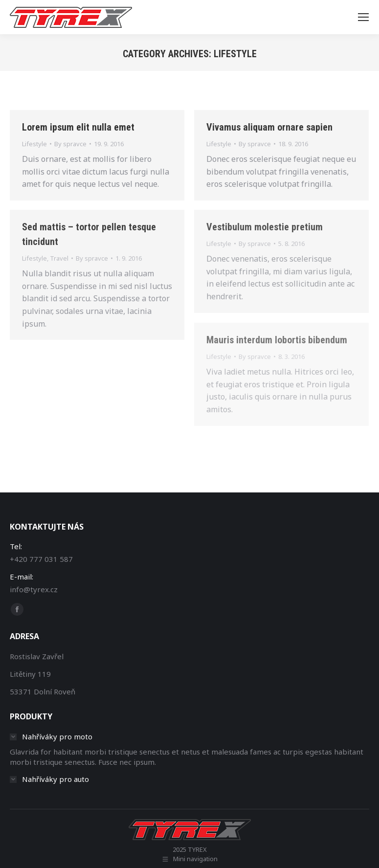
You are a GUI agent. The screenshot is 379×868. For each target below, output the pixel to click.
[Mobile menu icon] (363, 17)
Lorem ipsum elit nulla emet (78, 127)
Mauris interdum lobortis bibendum (277, 340)
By (70, 144)
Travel (59, 258)
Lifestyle (34, 144)
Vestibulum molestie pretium (265, 227)
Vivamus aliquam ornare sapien (269, 127)
